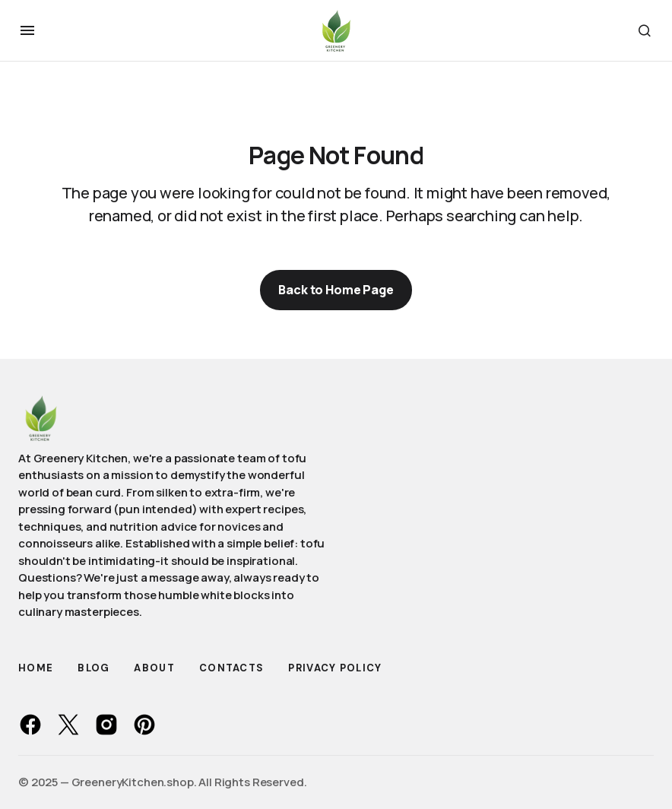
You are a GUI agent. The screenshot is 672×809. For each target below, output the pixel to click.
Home (36, 668)
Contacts (231, 668)
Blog (94, 668)
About (154, 668)
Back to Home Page (336, 290)
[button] (27, 30)
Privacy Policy (335, 668)
